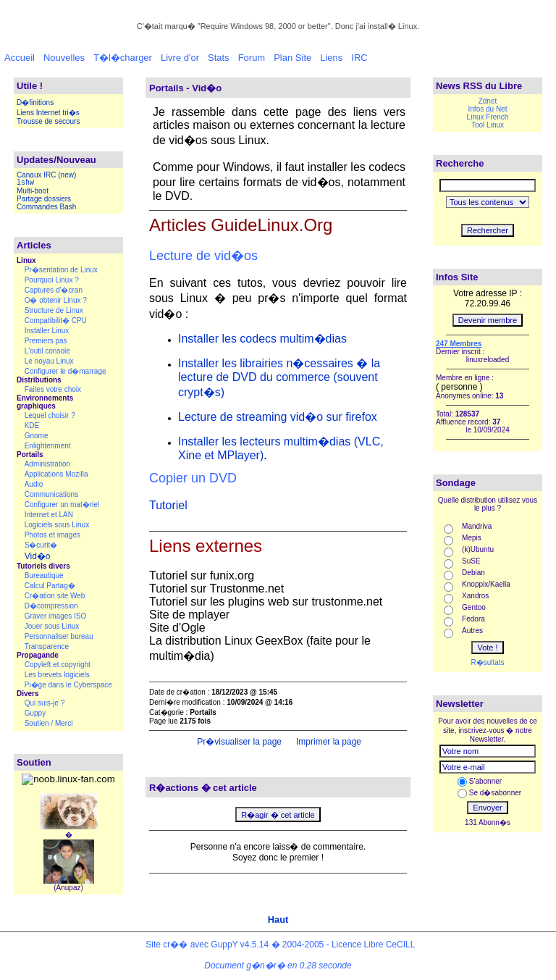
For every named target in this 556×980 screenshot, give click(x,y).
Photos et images (52, 535)
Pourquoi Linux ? (52, 280)
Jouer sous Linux (52, 626)
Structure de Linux (54, 310)
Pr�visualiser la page (238, 742)
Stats (219, 58)
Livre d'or (180, 58)
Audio (34, 484)
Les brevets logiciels (57, 675)
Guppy (35, 713)
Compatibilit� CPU (56, 321)
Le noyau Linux (49, 361)
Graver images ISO (56, 616)
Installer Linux (47, 331)
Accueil (20, 58)
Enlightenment (48, 446)
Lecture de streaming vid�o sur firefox (278, 417)
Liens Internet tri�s (48, 113)
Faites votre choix (53, 389)
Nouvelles (64, 58)
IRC (359, 58)
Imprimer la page (328, 742)
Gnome (37, 436)
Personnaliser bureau (59, 636)
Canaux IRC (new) (46, 175)
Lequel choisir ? (50, 415)
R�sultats (487, 662)
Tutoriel (168, 505)
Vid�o (38, 556)
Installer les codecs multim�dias (262, 339)
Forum (252, 58)
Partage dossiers (44, 199)
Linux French (488, 117)
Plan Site (292, 58)
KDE (32, 426)
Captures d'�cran (54, 290)
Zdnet (488, 101)
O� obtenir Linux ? (56, 300)
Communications (51, 494)
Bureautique (44, 575)
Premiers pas (46, 341)
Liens (331, 58)
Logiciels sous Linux (57, 525)
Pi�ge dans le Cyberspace (68, 685)
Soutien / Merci (49, 723)
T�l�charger (123, 58)
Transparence (47, 646)
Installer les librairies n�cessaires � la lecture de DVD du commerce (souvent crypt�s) (279, 378)
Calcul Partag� (50, 586)
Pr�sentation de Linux (61, 270)
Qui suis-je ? (45, 703)
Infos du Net (488, 109)
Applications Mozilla (56, 474)
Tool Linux (488, 125)
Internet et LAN (49, 515)
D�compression (51, 606)
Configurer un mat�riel (62, 504)
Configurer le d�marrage (66, 371)
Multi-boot (33, 191)
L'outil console (47, 351)
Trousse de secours (48, 121)
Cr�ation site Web (55, 596)
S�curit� (41, 545)
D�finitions (35, 102)
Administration (47, 464)
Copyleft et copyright (58, 665)
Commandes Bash (46, 207)
